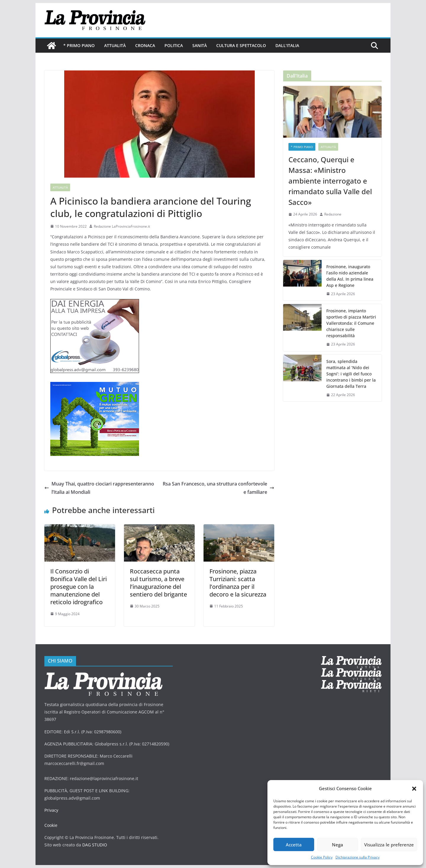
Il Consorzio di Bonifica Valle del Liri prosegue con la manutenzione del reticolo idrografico (79, 587)
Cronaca (145, 45)
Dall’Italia (287, 45)
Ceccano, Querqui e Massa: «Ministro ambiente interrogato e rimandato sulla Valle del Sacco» (330, 181)
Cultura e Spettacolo (241, 45)
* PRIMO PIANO (79, 45)
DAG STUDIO (95, 845)
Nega (338, 845)
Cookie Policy (322, 857)
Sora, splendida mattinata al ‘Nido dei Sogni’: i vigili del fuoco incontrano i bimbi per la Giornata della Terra (351, 374)
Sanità (200, 45)
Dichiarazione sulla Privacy (358, 857)
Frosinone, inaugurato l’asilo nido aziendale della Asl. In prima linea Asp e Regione (350, 276)
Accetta (294, 845)
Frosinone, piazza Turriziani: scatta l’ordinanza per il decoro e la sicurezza (238, 583)
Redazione (333, 214)
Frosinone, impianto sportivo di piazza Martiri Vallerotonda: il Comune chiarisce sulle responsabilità (351, 323)
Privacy (51, 810)
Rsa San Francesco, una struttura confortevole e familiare (218, 488)
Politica (174, 45)
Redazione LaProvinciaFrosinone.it (122, 226)
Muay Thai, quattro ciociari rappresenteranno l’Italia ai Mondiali (99, 488)
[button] (414, 789)
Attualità (115, 45)
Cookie (51, 825)
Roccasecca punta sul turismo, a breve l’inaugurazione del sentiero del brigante (158, 583)
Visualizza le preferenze (389, 845)
